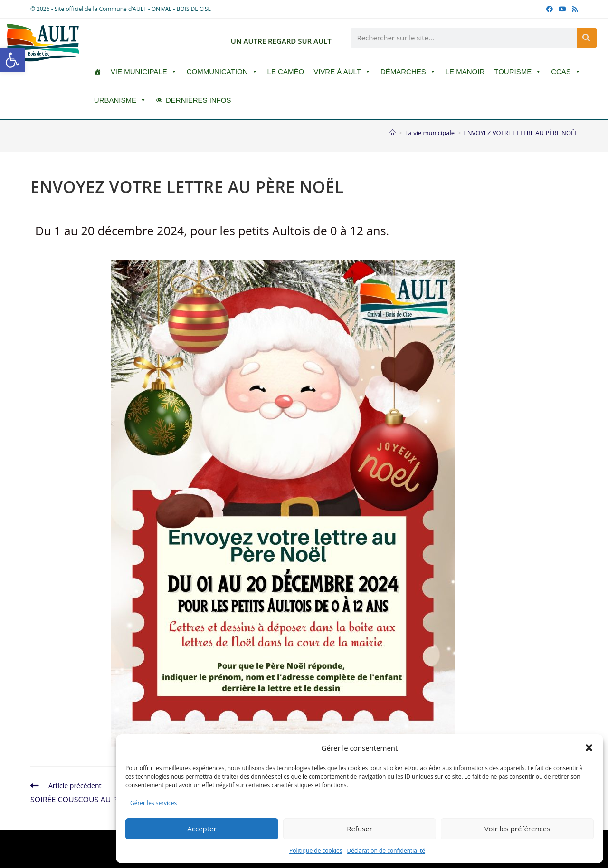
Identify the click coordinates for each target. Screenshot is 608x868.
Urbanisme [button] (120, 100)
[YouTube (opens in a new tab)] (562, 9)
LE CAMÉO (286, 72)
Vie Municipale (144, 72)
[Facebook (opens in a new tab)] (550, 9)
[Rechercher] (587, 38)
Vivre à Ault (342, 72)
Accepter (202, 829)
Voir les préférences (518, 829)
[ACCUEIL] (98, 72)
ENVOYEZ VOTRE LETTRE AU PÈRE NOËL (521, 133)
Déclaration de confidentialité (386, 851)
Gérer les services (153, 803)
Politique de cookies (316, 851)
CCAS (566, 72)
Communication (222, 72)
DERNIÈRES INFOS (199, 100)
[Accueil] (393, 133)
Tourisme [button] (518, 72)
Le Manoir (465, 72)
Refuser (360, 829)
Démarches (408, 72)
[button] (12, 60)
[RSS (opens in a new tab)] (573, 9)
